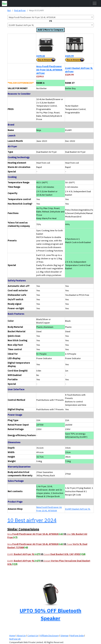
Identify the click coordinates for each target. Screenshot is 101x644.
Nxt (9, 10)
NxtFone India (77, 636)
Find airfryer (20, 10)
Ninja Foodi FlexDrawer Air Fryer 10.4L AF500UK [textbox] (32, 17)
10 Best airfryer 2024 (32, 520)
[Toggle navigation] (95, 3)
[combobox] (51, 17)
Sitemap (65, 636)
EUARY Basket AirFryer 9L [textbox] (21, 25)
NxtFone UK (15, 639)
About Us (21, 636)
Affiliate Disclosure (49, 636)
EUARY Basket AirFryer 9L (78, 509)
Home (12, 636)
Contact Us (33, 636)
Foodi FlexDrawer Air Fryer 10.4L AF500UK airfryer (49, 70)
